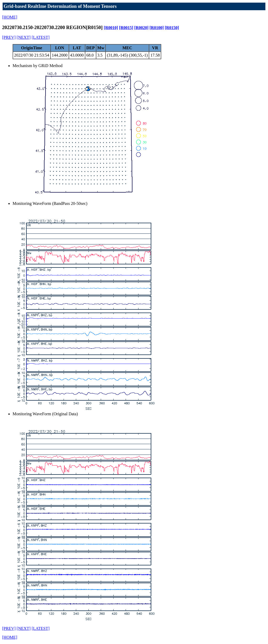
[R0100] (157, 28)
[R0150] (172, 28)
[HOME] (10, 17)
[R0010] (111, 28)
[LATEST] (41, 37)
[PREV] (9, 37)
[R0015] (126, 28)
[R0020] (141, 28)
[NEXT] (24, 37)
